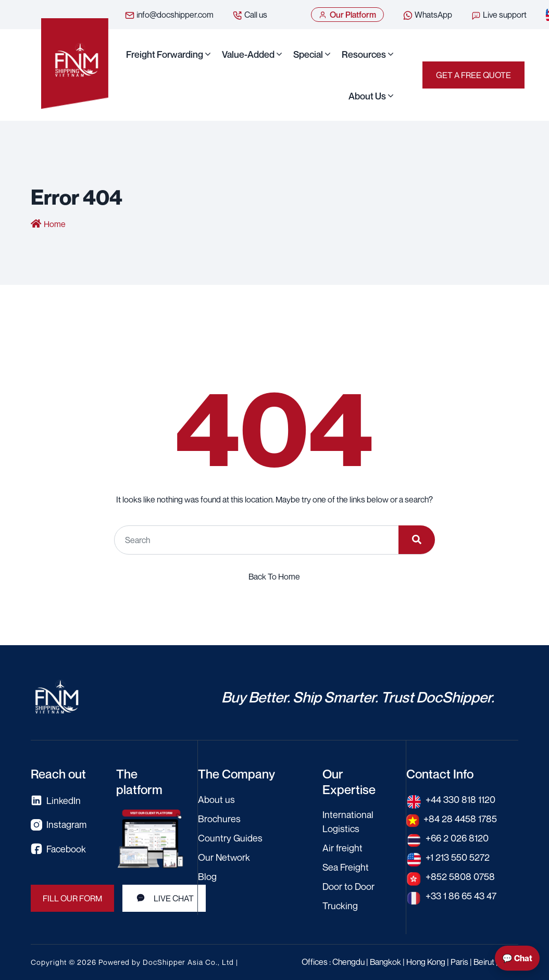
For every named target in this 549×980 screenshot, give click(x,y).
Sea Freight (346, 867)
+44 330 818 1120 (460, 799)
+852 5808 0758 (460, 876)
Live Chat (164, 898)
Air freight (342, 848)
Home (55, 224)
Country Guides (230, 838)
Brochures (219, 819)
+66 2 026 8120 (457, 838)
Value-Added (248, 54)
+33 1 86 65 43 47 (461, 896)
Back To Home (274, 576)
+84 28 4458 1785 (460, 819)
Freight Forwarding (165, 54)
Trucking (340, 906)
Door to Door (348, 886)
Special (308, 54)
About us (367, 96)
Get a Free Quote (473, 75)
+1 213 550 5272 (458, 857)
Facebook (58, 849)
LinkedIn (56, 801)
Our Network (224, 857)
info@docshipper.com (169, 15)
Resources (364, 54)
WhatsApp (427, 15)
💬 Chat (517, 958)
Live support (499, 15)
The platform (139, 782)
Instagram (59, 825)
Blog (207, 876)
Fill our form (72, 898)
